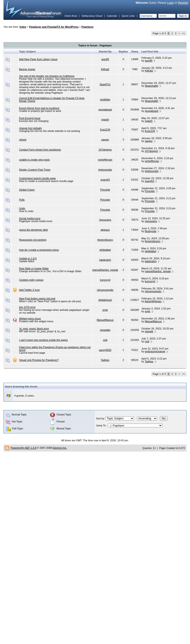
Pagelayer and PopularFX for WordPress (54, 27)
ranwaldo (105, 330)
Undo (22, 208)
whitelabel (105, 250)
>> (184, 33)
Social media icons (30, 218)
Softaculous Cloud (92, 16)
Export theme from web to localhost (39, 108)
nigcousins (105, 220)
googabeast (105, 110)
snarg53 (105, 180)
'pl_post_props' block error (34, 329)
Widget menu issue (30, 319)
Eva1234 (105, 130)
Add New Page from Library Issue (38, 59)
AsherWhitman (153, 301)
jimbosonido (105, 170)
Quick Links (128, 16)
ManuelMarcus (105, 320)
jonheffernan (105, 160)
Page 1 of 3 (159, 33)
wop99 (105, 59)
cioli (105, 340)
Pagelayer (88, 27)
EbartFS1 (105, 84)
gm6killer (105, 99)
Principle (105, 190)
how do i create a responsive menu (39, 250)
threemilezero (105, 240)
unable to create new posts (34, 160)
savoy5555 (105, 350)
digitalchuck (105, 300)
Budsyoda (151, 231)
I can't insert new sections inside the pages (44, 340)
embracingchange (155, 351)
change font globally (31, 128)
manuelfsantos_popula (105, 270)
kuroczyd (105, 280)
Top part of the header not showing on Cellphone (47, 76)
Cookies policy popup (31, 280)
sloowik (149, 331)
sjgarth (105, 120)
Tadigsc (105, 360)
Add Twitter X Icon (30, 290)
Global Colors (27, 190)
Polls (22, 200)
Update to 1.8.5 (28, 258)
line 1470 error (27, 307)
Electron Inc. (60, 448)
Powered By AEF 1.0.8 (23, 448)
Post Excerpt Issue (30, 118)
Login (170, 3)
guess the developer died (33, 230)
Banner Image (27, 69)
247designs (105, 150)
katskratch (105, 260)
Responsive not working (33, 240)
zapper (105, 140)
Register (183, 3)
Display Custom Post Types (35, 170)
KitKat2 (105, 69)
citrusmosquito (105, 290)
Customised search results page (37, 178)
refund (23, 140)
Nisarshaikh (152, 86)
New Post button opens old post (37, 298)
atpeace (105, 230)
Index (23, 27)
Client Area (71, 16)
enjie (105, 310)
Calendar (112, 16)
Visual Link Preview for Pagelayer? (39, 360)
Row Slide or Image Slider (34, 268)
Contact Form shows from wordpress (40, 150)
